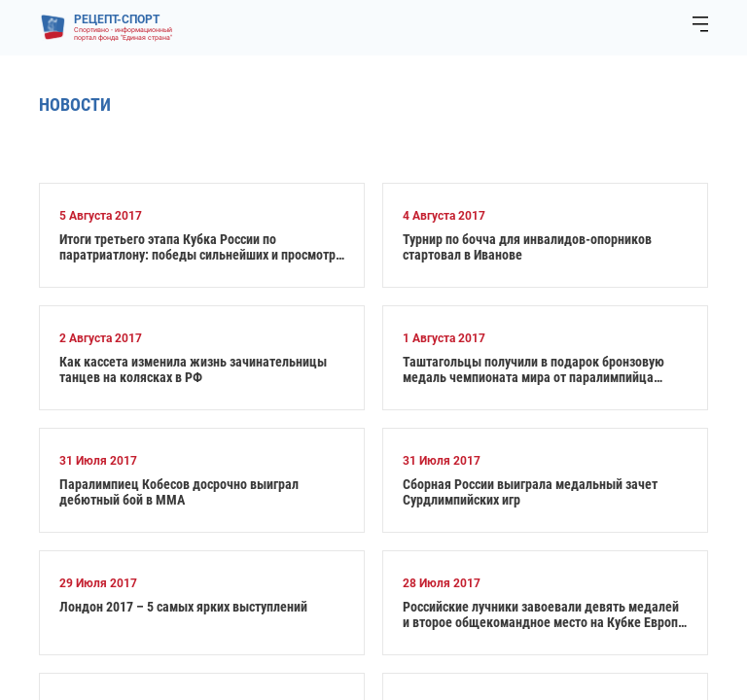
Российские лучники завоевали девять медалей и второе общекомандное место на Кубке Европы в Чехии (545, 614)
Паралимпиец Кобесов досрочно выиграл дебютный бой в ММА (179, 492)
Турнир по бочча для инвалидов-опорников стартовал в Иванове (527, 247)
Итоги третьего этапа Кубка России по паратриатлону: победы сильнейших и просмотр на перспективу (197, 247)
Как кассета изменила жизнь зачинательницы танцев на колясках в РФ (193, 369)
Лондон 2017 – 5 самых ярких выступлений (183, 607)
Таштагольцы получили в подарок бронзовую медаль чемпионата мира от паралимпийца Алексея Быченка (534, 369)
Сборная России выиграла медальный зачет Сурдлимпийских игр (530, 492)
